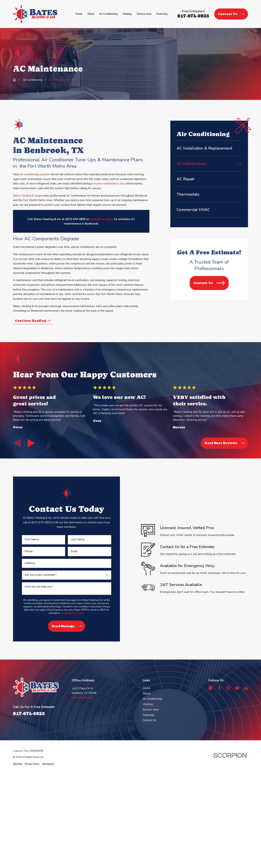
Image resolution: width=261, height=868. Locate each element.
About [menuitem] (91, 14)
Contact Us (231, 14)
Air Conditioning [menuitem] (108, 14)
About (147, 693)
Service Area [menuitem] (144, 14)
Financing (148, 715)
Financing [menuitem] (162, 14)
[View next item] (31, 443)
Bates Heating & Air (25, 196)
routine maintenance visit (109, 183)
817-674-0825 (193, 16)
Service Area (151, 709)
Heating (148, 704)
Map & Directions (82, 698)
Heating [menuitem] (127, 14)
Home (147, 688)
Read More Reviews (224, 443)
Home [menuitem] (79, 14)
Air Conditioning (152, 699)
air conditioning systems (35, 174)
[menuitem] (209, 148)
